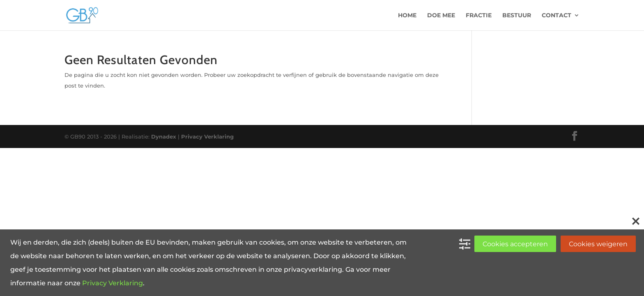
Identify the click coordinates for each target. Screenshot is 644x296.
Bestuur (517, 16)
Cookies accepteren (515, 244)
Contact (557, 16)
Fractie (479, 16)
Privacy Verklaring (207, 136)
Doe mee (441, 16)
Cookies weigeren (598, 244)
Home (407, 16)
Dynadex (164, 136)
